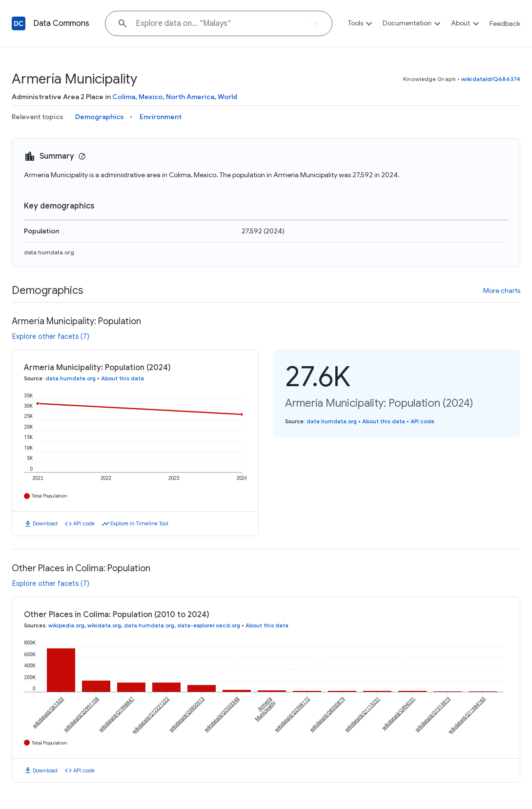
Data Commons (61, 23)
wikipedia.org (66, 625)
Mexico (151, 97)
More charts (502, 290)
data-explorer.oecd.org (209, 625)
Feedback (505, 23)
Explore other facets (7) (51, 336)
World (227, 97)
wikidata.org (104, 625)
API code (84, 523)
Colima (124, 97)
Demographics (100, 117)
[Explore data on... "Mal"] (219, 23)
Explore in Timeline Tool (139, 523)
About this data (123, 378)
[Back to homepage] (19, 23)
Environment (161, 117)
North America (190, 97)
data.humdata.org (49, 252)
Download (45, 523)
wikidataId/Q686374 (491, 79)
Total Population (50, 496)
